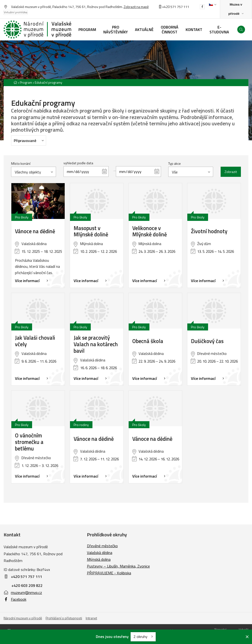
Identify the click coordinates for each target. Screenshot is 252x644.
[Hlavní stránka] (15, 82)
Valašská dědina (100, 553)
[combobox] (34, 172)
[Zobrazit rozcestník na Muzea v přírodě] (236, 9)
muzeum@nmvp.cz (23, 592)
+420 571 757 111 (176, 7)
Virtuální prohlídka (16, 12)
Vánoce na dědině (35, 231)
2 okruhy (143, 637)
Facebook (15, 599)
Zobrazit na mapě (136, 7)
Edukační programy (49, 82)
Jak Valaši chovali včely (35, 341)
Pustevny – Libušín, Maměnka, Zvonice (118, 566)
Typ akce (175, 164)
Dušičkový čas (207, 341)
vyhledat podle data (78, 163)
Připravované (30, 140)
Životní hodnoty (209, 231)
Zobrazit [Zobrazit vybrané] (231, 172)
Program (26, 82)
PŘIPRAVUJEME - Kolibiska (109, 573)
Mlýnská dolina (99, 559)
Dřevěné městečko (102, 546)
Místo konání (21, 164)
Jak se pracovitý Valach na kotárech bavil (96, 344)
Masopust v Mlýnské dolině (91, 232)
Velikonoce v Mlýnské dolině (150, 232)
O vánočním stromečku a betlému (29, 442)
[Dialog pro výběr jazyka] (213, 5)
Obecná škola (148, 341)
